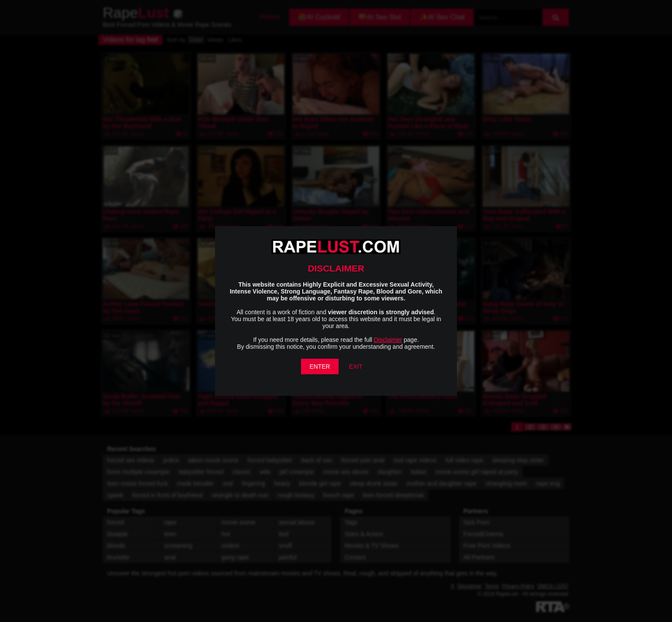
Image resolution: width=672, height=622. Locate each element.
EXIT (356, 366)
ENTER (320, 366)
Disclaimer (388, 340)
